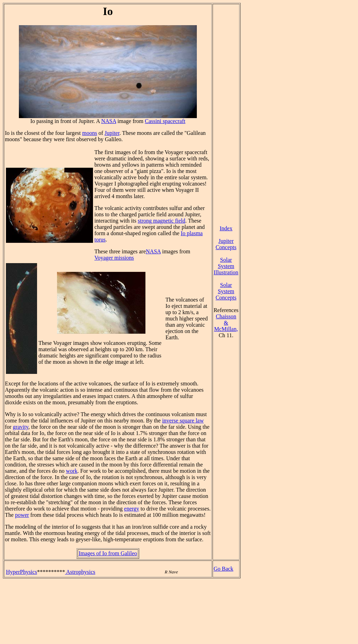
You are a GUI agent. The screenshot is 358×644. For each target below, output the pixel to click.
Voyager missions (114, 258)
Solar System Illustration (226, 266)
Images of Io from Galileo (108, 553)
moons (90, 133)
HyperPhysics (22, 572)
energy (132, 509)
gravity (21, 427)
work (72, 471)
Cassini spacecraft (165, 121)
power (22, 515)
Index (226, 228)
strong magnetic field (162, 221)
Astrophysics (80, 572)
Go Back (223, 569)
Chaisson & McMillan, (226, 323)
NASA (109, 121)
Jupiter (112, 133)
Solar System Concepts (226, 291)
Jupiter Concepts (226, 244)
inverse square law (183, 421)
